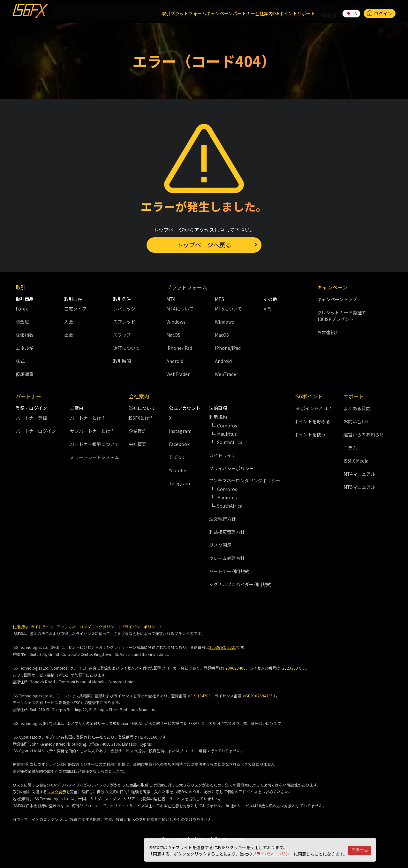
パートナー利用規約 (229, 571)
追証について (126, 348)
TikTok (176, 457)
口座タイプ (75, 309)
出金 (69, 335)
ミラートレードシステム (94, 457)
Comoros (227, 426)
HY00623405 (234, 668)
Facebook (179, 444)
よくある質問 (357, 408)
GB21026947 (257, 696)
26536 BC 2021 (223, 647)
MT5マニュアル (359, 487)
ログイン (380, 11)
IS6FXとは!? (140, 418)
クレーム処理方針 (227, 558)
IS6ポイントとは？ (313, 408)
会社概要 (138, 444)
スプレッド (124, 322)
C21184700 (200, 696)
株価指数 (25, 335)
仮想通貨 (25, 374)
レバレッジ (124, 309)
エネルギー (27, 348)
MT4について (180, 309)
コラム (350, 448)
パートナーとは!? (87, 418)
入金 (69, 322)
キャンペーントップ (337, 299)
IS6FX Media (356, 461)
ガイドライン (223, 455)
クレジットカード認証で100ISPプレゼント (342, 316)
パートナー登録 (31, 418)
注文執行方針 (223, 519)
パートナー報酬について (94, 444)
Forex (22, 309)
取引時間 (122, 361)
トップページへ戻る (204, 244)
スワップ (122, 335)
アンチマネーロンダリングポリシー (87, 627)
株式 (20, 361)
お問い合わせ (357, 421)
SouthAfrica (230, 442)
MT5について (228, 309)
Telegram (179, 483)
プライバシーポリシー (273, 854)
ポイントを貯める (312, 421)
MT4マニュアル (359, 474)
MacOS (173, 335)
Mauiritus (227, 497)
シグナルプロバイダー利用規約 (240, 584)
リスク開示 (220, 545)
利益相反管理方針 (227, 532)
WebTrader (178, 374)
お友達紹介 (328, 332)
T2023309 (289, 668)
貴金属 (22, 322)
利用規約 (20, 627)
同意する (360, 850)
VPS (268, 309)
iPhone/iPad (179, 348)
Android (175, 361)
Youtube (178, 470)
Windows (176, 322)
